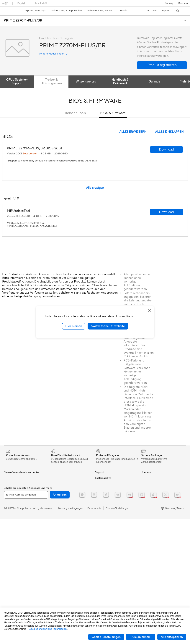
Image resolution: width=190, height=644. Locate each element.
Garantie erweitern (105, 514)
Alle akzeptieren (172, 637)
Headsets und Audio (60, 512)
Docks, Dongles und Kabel (63, 528)
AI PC (144, 506)
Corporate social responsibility (112, 598)
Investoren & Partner (106, 564)
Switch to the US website (108, 326)
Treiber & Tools (75, 113)
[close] (150, 311)
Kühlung (8, 517)
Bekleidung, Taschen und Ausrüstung (69, 523)
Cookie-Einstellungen (106, 637)
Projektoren (10, 489)
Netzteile (9, 523)
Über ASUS (101, 542)
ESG (143, 534)
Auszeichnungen (104, 553)
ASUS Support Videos (107, 520)
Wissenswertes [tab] (87, 82)
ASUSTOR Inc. (103, 581)
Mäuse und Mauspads (60, 506)
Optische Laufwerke (15, 534)
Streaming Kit (56, 517)
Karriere (99, 575)
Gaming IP (54, 534)
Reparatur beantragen (107, 489)
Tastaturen (54, 501)
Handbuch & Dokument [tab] (122, 82)
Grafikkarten (11, 506)
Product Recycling (105, 531)
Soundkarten (11, 528)
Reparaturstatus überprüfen (110, 483)
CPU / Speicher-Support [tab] (18, 82)
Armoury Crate (149, 517)
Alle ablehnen (141, 637)
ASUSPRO (146, 478)
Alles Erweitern (135, 132)
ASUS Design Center (152, 495)
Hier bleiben (74, 326)
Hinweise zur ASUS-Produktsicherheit (106, 507)
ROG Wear (147, 489)
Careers (99, 603)
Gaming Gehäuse (13, 512)
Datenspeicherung (59, 478)
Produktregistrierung (107, 500)
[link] (9, 11)
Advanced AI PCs (150, 511)
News (98, 548)
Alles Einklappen (171, 132)
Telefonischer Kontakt (107, 495)
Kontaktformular (104, 478)
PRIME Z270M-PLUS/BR (23, 21)
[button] (169, 3)
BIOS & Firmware (113, 113)
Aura (143, 522)
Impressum (101, 570)
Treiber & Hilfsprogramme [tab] (52, 82)
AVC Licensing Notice (153, 500)
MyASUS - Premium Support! (111, 525)
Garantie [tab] (157, 82)
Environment (148, 539)
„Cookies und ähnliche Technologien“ (48, 629)
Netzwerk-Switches (59, 489)
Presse (99, 559)
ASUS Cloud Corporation (109, 587)
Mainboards (10, 501)
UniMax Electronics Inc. (108, 592)
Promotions (147, 483)
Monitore (9, 484)
